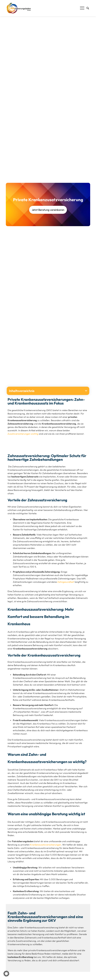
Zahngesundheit (66, 582)
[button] (86, 391)
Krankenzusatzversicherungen (46, 845)
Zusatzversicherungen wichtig (23, 434)
